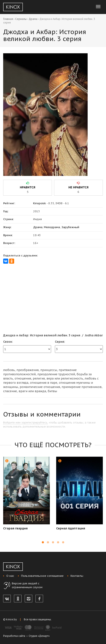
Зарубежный (70, 227)
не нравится (78, 187)
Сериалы (21, 19)
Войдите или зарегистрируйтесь (25, 423)
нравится (28, 187)
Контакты (77, 576)
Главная (8, 19)
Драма (33, 19)
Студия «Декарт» (39, 636)
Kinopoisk (39, 203)
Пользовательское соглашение (42, 576)
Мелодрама (52, 227)
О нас (10, 576)
